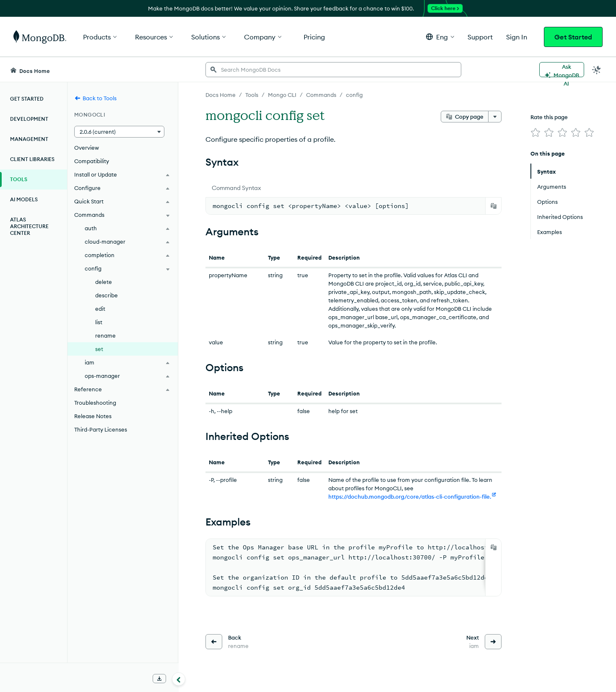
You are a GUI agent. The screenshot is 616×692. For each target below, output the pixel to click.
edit (100, 309)
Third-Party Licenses (101, 429)
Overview (87, 148)
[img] (535, 133)
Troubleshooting (95, 403)
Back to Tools (95, 98)
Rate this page (549, 117)
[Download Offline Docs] (159, 679)
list (99, 322)
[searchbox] (333, 70)
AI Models (24, 199)
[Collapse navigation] (179, 679)
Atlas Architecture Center (29, 226)
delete (104, 282)
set (99, 349)
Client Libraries (32, 159)
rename (105, 336)
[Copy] (494, 206)
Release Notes (93, 416)
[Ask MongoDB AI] (562, 70)
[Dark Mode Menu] (597, 70)
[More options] (495, 117)
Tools (19, 179)
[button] (440, 37)
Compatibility (92, 161)
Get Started (573, 37)
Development (29, 119)
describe (107, 295)
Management (29, 139)
